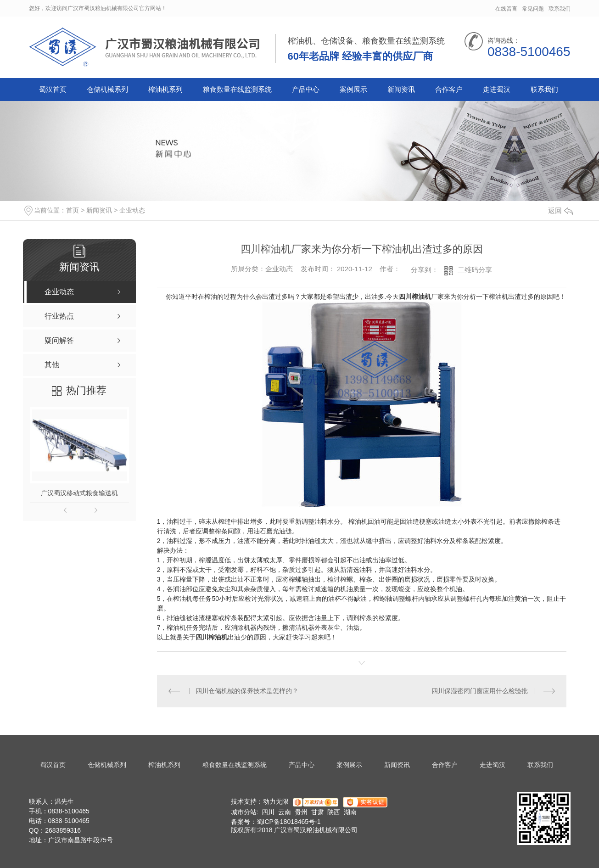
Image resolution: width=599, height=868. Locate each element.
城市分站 (244, 812)
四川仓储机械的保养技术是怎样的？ (247, 691)
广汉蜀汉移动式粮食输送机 (79, 493)
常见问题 (533, 9)
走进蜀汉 (497, 89)
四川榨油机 (415, 297)
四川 (268, 812)
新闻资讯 (401, 89)
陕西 (334, 812)
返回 (560, 210)
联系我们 (560, 9)
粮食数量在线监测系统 (237, 89)
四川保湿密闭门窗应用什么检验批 (480, 691)
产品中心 (306, 89)
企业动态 (132, 210)
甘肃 (318, 812)
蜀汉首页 (53, 89)
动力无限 (276, 801)
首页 (73, 210)
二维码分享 (475, 270)
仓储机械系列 (107, 89)
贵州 (301, 812)
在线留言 (506, 9)
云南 (285, 812)
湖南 (350, 812)
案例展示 (353, 89)
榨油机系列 (165, 89)
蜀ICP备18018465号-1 (289, 822)
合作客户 (449, 89)
